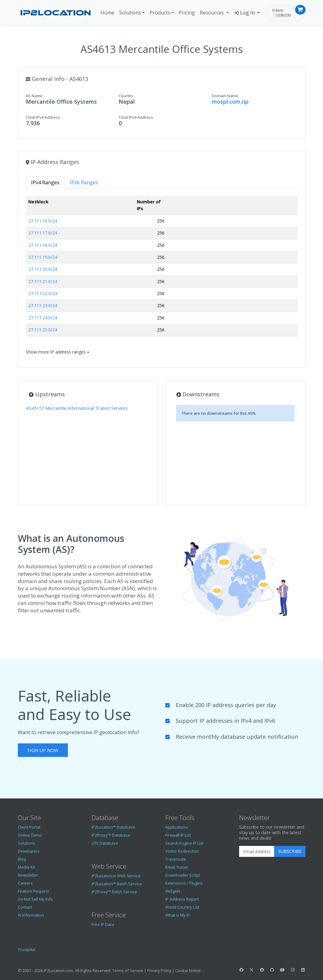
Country (126, 96)
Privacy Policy (159, 970)
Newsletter (28, 875)
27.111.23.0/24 (43, 305)
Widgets (173, 891)
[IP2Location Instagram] (293, 970)
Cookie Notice (188, 970)
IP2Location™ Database (113, 827)
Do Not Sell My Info (35, 899)
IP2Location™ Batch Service (117, 884)
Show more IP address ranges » (57, 352)
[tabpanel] (162, 275)
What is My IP (178, 915)
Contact (25, 907)
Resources (212, 13)
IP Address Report (182, 899)
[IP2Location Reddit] (262, 970)
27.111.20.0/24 (43, 269)
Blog (22, 859)
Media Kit (26, 867)
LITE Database (105, 843)
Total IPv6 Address (136, 117)
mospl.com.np (230, 102)
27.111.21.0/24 (43, 281)
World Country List (182, 907)
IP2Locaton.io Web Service (116, 876)
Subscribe (290, 851)
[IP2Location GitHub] (272, 970)
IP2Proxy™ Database (111, 835)
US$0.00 (283, 15)
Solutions (130, 13)
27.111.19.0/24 (43, 257)
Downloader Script (183, 875)
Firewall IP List (178, 835)
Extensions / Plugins (184, 883)
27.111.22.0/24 (43, 293)
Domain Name (225, 96)
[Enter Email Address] (257, 851)
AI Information (31, 915)
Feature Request (33, 891)
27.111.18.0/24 (43, 245)
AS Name (34, 96)
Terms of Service (128, 970)
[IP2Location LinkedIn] (303, 970)
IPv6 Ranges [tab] (84, 182)
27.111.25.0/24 (43, 330)
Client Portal (29, 827)
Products (160, 13)
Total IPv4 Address (43, 117)
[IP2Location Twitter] (252, 970)
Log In (245, 13)
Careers (25, 883)
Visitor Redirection (182, 851)
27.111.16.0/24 (43, 221)
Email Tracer (177, 867)
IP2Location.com (58, 970)
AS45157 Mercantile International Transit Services (77, 408)
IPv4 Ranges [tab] (45, 182)
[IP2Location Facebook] (242, 970)
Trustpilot (27, 950)
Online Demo (30, 835)
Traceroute (176, 859)
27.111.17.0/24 (43, 233)
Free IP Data (103, 924)
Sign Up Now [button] (43, 750)
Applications (177, 827)
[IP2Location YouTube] (282, 970)
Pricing (187, 13)
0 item (278, 10)
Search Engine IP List (184, 843)
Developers (29, 851)
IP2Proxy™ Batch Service (114, 892)
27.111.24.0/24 (43, 318)
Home (107, 13)
